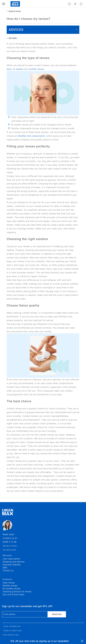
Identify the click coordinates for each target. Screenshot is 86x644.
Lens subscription (11, 559)
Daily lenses (9, 583)
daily (9, 69)
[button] (75, 4)
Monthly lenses (10, 586)
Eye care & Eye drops (13, 594)
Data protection (11, 635)
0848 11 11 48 (10, 542)
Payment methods (12, 565)
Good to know (15, 11)
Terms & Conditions (12, 631)
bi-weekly (19, 69)
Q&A (5, 568)
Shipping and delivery (14, 562)
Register (57, 614)
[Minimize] (81, 4)
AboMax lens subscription (32, 136)
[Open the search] (69, 4)
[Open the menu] (4, 4)
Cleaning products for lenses (17, 591)
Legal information (12, 626)
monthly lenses (36, 69)
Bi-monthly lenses (11, 589)
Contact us (8, 570)
